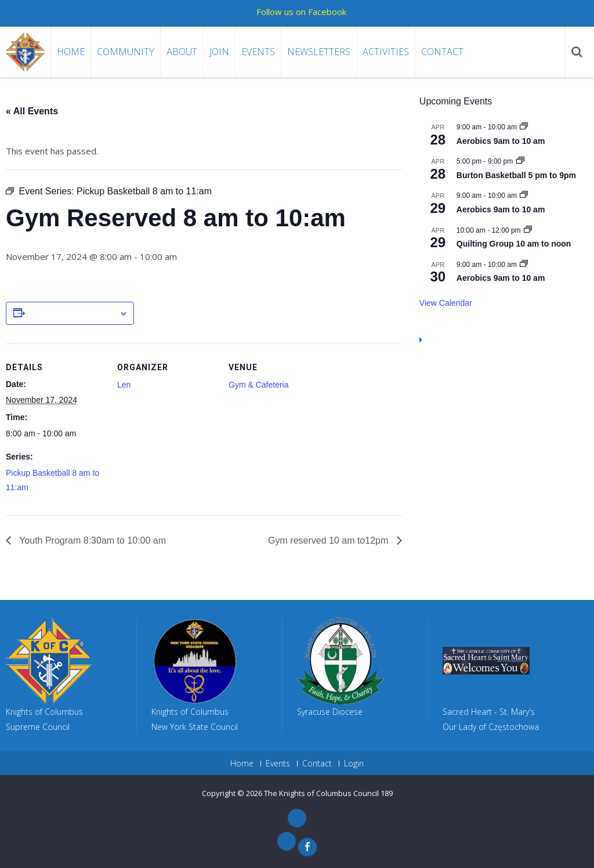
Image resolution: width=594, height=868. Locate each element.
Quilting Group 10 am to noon (514, 244)
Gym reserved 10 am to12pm (329, 540)
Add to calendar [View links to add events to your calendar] (72, 314)
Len (124, 385)
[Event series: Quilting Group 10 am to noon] (528, 230)
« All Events (32, 111)
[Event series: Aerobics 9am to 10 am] (524, 127)
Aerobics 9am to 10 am (501, 141)
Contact (442, 52)
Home (71, 52)
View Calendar (446, 303)
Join (219, 52)
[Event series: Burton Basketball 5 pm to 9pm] (520, 161)
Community (126, 52)
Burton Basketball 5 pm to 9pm (516, 175)
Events (258, 52)
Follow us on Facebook (301, 12)
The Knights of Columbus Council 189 (328, 793)
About (182, 52)
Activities (386, 52)
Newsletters (319, 52)
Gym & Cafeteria (258, 385)
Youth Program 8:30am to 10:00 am (91, 540)
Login (354, 764)
